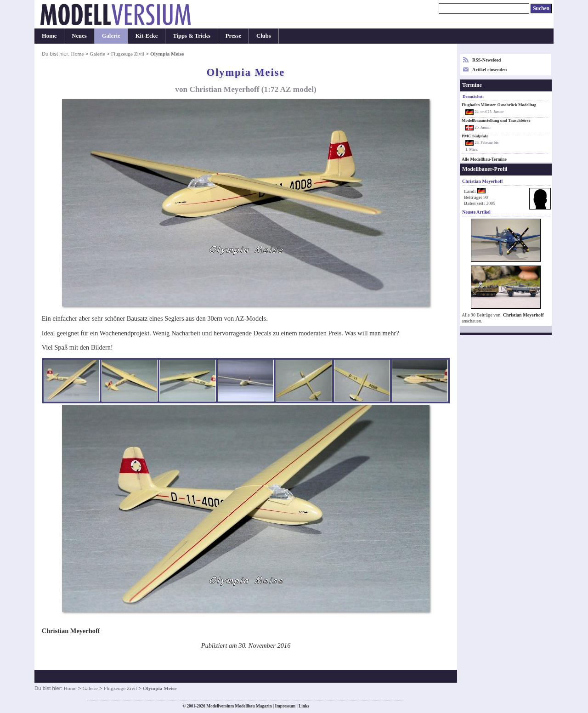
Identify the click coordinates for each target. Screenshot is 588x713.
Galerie (111, 36)
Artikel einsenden (489, 70)
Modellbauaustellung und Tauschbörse (496, 120)
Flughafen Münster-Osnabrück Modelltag (499, 105)
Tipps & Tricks (192, 36)
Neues (79, 36)
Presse (233, 36)
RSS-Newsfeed (486, 60)
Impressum (285, 706)
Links (304, 706)
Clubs (264, 36)
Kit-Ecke (147, 36)
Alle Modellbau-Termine (484, 159)
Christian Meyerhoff (523, 315)
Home (49, 36)
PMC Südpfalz (475, 136)
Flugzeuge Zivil (128, 54)
